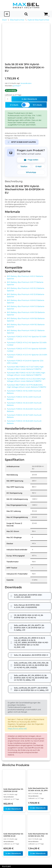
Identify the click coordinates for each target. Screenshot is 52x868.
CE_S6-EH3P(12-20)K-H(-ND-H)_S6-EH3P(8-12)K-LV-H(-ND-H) (29, 616)
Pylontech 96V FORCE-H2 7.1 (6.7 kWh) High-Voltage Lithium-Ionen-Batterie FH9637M (26, 368)
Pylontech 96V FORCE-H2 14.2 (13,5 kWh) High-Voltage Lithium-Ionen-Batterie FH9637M (26, 380)
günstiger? (17, 86)
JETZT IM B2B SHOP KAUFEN (22, 142)
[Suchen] (26, 14)
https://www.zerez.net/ (17, 729)
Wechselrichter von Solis (23, 136)
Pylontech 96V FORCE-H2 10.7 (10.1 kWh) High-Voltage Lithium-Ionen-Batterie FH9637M (26, 374)
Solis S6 (36, 136)
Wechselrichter (17, 20)
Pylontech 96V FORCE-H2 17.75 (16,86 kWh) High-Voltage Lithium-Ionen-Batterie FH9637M (26, 386)
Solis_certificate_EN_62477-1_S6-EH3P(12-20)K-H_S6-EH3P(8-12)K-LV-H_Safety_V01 (31, 689)
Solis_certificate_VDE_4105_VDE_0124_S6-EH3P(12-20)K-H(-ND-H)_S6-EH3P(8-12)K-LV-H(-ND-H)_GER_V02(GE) (31, 665)
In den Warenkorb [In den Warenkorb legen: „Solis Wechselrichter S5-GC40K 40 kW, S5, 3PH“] (38, 808)
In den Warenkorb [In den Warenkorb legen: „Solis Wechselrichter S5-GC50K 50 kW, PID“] (38, 853)
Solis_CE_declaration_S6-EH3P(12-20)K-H (31, 655)
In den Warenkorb (29, 99)
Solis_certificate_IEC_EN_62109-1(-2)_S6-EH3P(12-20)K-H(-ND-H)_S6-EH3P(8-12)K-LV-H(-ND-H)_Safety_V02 (31, 678)
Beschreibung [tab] (14, 181)
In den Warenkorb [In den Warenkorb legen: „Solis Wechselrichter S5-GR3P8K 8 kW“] (13, 853)
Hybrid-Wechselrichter (38, 20)
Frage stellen (31, 160)
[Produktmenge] (8, 99)
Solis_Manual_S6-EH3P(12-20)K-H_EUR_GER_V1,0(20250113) (27, 606)
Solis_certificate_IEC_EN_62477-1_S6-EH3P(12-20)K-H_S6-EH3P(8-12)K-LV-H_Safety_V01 (29, 628)
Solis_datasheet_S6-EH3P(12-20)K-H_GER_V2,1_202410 (28, 596)
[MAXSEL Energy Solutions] (26, 5)
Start (5, 20)
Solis (16, 138)
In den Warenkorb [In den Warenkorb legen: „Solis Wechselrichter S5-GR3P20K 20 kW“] (13, 809)
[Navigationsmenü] (7, 14)
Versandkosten (26, 83)
